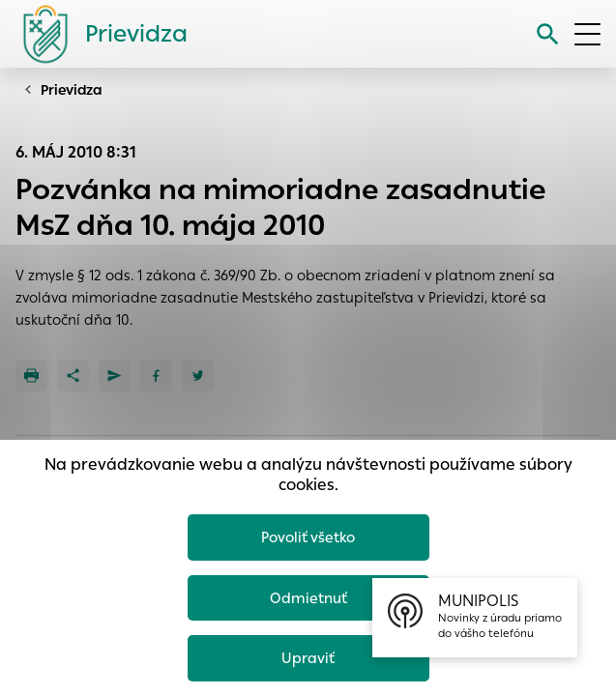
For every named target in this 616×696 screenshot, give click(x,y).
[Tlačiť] (31, 376)
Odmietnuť (308, 598)
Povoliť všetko (308, 537)
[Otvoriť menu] (587, 34)
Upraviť (308, 658)
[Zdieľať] (73, 376)
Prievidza (72, 90)
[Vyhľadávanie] (548, 34)
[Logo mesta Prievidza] (98, 34)
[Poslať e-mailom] (115, 376)
